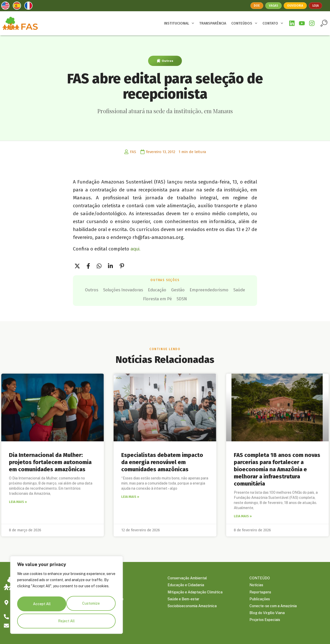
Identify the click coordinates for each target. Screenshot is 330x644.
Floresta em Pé (192, 297)
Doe (255, 5)
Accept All (67, 621)
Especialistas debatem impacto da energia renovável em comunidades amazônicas (162, 460)
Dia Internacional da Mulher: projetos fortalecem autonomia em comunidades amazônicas (50, 460)
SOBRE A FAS (97, 578)
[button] (324, 23)
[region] (67, 598)
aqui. (135, 249)
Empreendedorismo (122, 297)
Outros (167, 61)
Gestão (220, 289)
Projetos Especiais (265, 624)
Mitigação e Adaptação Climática (195, 593)
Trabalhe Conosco (101, 608)
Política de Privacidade (105, 601)
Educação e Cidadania (186, 585)
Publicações (260, 601)
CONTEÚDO (260, 578)
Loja (317, 5)
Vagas (273, 5)
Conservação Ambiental (187, 578)
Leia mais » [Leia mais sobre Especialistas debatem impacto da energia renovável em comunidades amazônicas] (130, 496)
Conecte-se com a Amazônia (273, 608)
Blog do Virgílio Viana (267, 616)
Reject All (90, 606)
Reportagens (260, 593)
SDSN (224, 297)
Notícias (256, 585)
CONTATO (273, 23)
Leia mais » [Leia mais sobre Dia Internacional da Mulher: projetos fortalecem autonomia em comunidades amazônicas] (18, 501)
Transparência (98, 593)
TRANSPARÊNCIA (213, 23)
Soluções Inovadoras (150, 289)
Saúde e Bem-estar (183, 601)
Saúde (159, 297)
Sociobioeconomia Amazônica (192, 608)
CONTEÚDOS (244, 23)
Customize (41, 606)
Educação (192, 289)
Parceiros (94, 585)
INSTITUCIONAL (179, 23)
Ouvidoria (296, 5)
